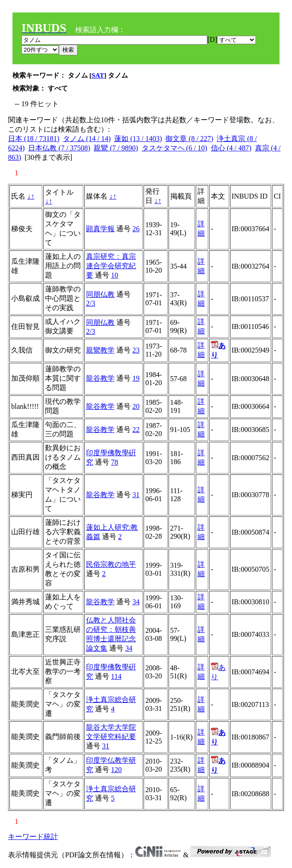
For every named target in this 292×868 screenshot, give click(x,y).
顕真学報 (100, 229)
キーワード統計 (33, 837)
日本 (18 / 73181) (34, 139)
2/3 (90, 303)
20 (136, 406)
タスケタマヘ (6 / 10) (175, 148)
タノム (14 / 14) (87, 139)
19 (136, 378)
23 (136, 350)
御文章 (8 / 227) (189, 139)
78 (115, 462)
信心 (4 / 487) (231, 148)
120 (116, 770)
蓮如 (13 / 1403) (138, 139)
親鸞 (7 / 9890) (116, 148)
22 (136, 430)
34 (136, 602)
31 (136, 495)
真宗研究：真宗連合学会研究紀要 (111, 266)
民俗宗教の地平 (111, 564)
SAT (98, 75)
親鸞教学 (100, 350)
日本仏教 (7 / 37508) (59, 148)
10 (115, 275)
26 (136, 229)
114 (116, 676)
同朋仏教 (100, 294)
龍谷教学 (100, 378)
